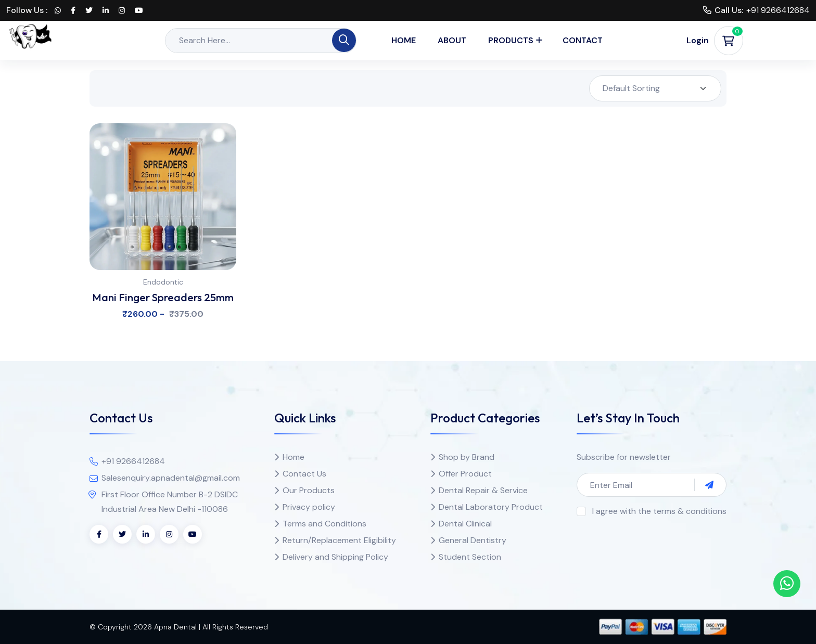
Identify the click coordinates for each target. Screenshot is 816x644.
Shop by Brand (467, 457)
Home (404, 40)
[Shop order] (655, 88)
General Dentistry (473, 540)
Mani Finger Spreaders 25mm (163, 297)
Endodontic (163, 282)
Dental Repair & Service (483, 490)
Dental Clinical (465, 524)
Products (511, 40)
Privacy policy (309, 507)
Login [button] (698, 40)
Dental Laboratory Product (491, 507)
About (452, 40)
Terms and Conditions (324, 524)
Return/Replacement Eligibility (339, 540)
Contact (583, 40)
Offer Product (465, 474)
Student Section (470, 557)
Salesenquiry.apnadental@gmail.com (171, 478)
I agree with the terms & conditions (659, 511)
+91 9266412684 (778, 10)
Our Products (309, 490)
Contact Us (304, 474)
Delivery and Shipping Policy (335, 557)
